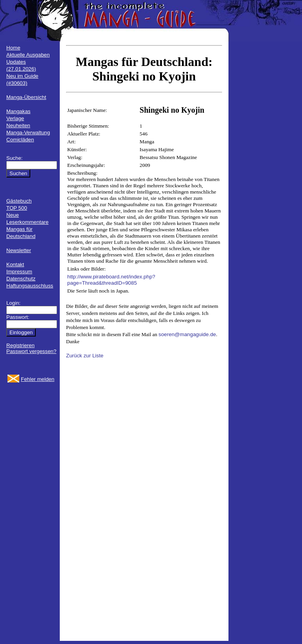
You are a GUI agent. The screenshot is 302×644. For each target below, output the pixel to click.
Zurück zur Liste (85, 356)
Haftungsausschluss (30, 286)
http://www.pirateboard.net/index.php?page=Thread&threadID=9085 (111, 280)
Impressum (19, 272)
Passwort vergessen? (31, 351)
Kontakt (15, 264)
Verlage (15, 118)
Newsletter (19, 250)
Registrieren (20, 345)
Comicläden (20, 140)
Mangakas (18, 111)
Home (13, 48)
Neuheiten (18, 125)
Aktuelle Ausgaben (28, 55)
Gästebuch (19, 201)
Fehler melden (38, 379)
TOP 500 (17, 208)
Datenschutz (21, 279)
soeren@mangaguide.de (187, 334)
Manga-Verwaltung (28, 133)
